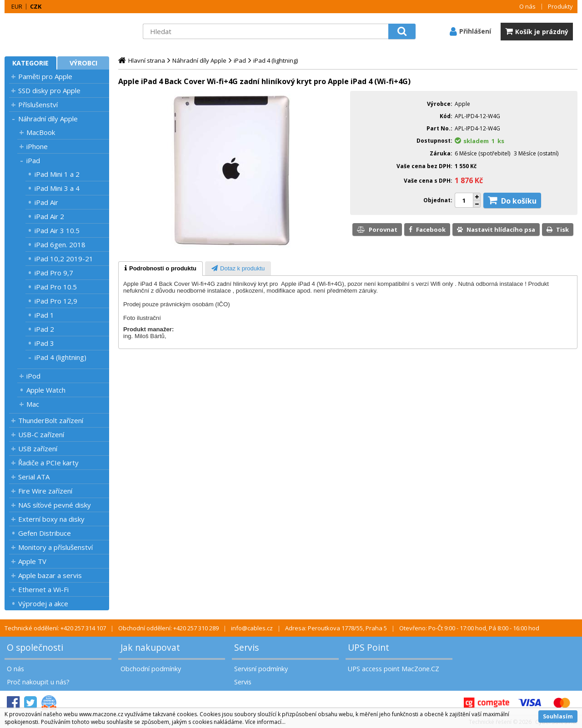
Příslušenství (38, 105)
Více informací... (265, 722)
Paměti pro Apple (45, 76)
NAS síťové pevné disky (55, 505)
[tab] (161, 269)
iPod (33, 376)
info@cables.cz (252, 628)
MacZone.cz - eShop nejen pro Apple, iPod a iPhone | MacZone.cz (61, 31)
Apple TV (32, 561)
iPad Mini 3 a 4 (57, 188)
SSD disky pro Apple (49, 90)
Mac (33, 404)
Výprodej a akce (43, 603)
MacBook (41, 132)
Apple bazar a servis (50, 575)
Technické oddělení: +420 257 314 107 (55, 628)
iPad (33, 160)
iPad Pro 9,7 (54, 273)
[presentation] (161, 269)
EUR (17, 6)
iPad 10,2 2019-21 (64, 259)
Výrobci (83, 63)
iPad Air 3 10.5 (57, 230)
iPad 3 (44, 343)
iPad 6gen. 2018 (60, 244)
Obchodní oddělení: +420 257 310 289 (168, 628)
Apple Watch (46, 390)
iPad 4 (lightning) (60, 357)
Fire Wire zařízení (45, 491)
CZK (36, 6)
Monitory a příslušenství (55, 547)
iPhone (37, 146)
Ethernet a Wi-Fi (43, 589)
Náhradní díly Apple (48, 119)
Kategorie (30, 63)
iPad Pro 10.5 (56, 287)
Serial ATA (34, 477)
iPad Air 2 (49, 216)
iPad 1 (44, 315)
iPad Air (46, 202)
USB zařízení (38, 449)
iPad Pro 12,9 (56, 301)
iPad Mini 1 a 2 (57, 174)
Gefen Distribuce (45, 533)
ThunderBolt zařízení (51, 420)
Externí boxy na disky (51, 519)
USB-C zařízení (41, 434)
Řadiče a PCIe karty (48, 463)
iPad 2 (44, 329)
